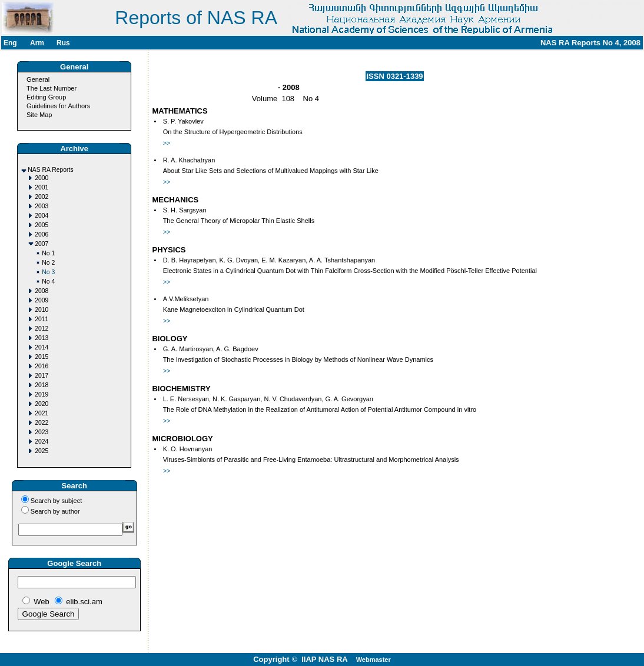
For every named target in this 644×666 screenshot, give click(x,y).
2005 (42, 225)
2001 (42, 187)
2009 (42, 300)
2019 (42, 394)
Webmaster (374, 660)
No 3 (48, 272)
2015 (42, 357)
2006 (42, 234)
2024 (42, 442)
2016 (42, 366)
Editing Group (46, 97)
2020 (42, 404)
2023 (42, 432)
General (38, 79)
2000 (42, 178)
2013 (42, 338)
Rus (63, 43)
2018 (42, 385)
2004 (42, 216)
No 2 (48, 263)
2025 (42, 451)
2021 (42, 413)
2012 (42, 329)
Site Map (39, 115)
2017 (42, 376)
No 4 (48, 282)
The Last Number (52, 88)
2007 (42, 244)
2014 (42, 347)
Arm (37, 43)
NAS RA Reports (50, 170)
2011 (42, 319)
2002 (42, 197)
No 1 (48, 253)
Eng (10, 43)
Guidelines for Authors (58, 106)
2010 (42, 310)
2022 (42, 423)
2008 (42, 291)
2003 (42, 206)
